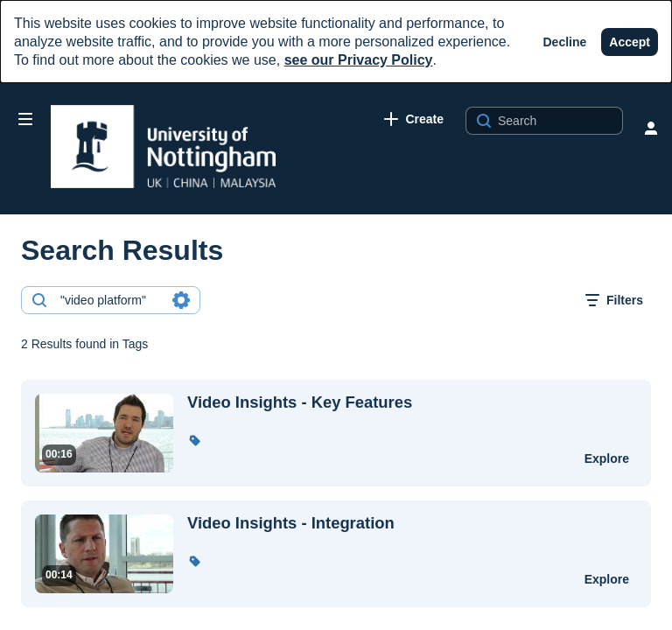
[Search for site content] (558, 121)
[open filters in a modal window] (614, 300)
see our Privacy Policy (359, 60)
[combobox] (110, 300)
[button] (194, 440)
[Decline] (565, 42)
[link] (414, 119)
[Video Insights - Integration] (375, 523)
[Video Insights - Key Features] (375, 402)
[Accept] (630, 42)
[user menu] (651, 128)
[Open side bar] (25, 119)
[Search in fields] (181, 300)
